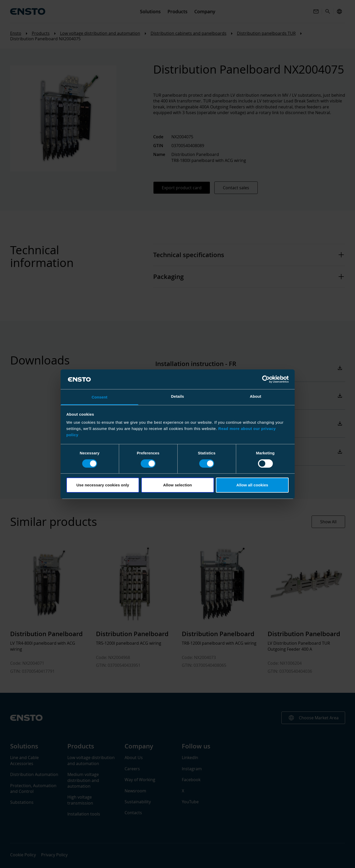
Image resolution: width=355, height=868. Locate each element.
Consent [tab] (99, 397)
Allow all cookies (252, 485)
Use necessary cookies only (103, 485)
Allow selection (177, 485)
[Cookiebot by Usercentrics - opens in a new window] (266, 379)
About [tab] (256, 396)
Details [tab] (178, 396)
